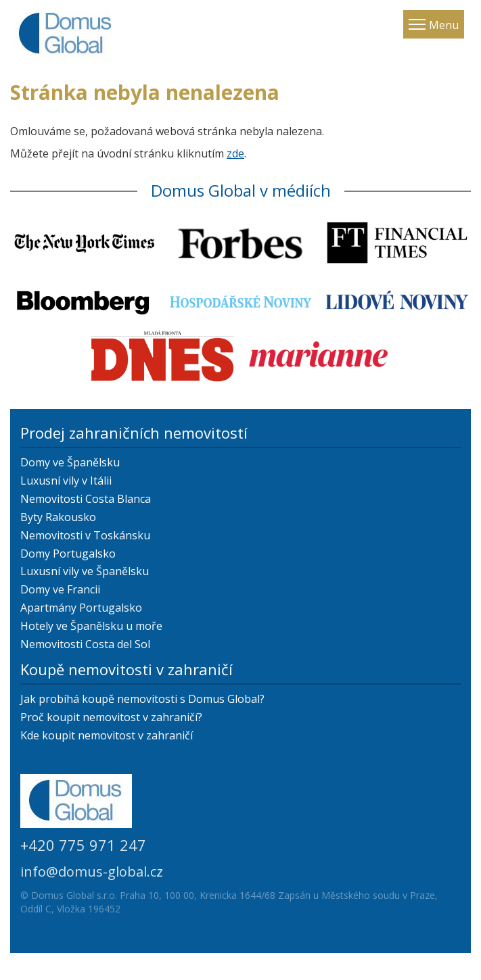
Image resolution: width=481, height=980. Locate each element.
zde (235, 153)
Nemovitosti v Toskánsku (85, 535)
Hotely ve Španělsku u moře (91, 626)
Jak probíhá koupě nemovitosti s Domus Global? (142, 699)
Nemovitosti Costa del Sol (85, 644)
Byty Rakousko (58, 517)
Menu (444, 25)
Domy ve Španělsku (70, 462)
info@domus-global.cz (92, 872)
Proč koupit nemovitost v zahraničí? (111, 717)
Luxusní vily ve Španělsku (85, 571)
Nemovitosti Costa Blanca (86, 499)
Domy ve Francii (60, 589)
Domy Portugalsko (68, 554)
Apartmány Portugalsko (81, 608)
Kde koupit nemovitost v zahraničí (107, 735)
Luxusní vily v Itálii (66, 481)
